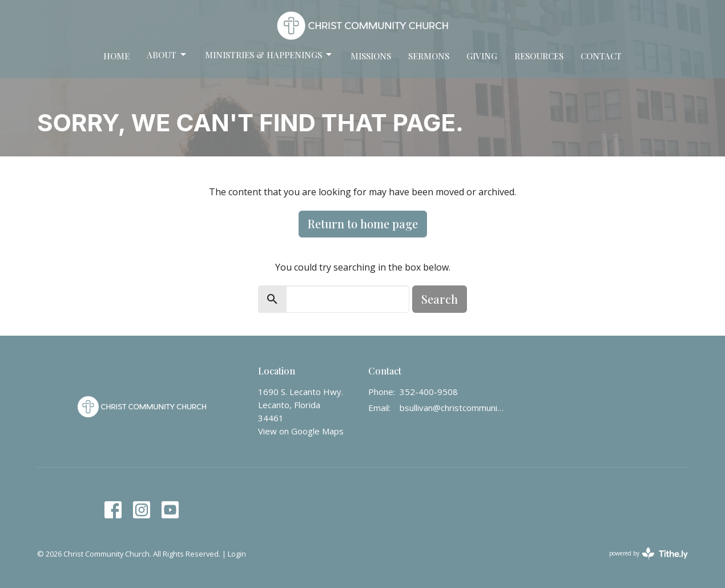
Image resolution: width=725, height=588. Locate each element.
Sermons (429, 56)
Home (116, 56)
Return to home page (363, 223)
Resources (539, 56)
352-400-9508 (429, 392)
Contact (601, 56)
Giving (482, 56)
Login (237, 554)
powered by (649, 553)
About (167, 55)
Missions (371, 56)
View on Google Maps (301, 431)
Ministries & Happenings (269, 55)
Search (440, 299)
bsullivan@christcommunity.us (452, 408)
